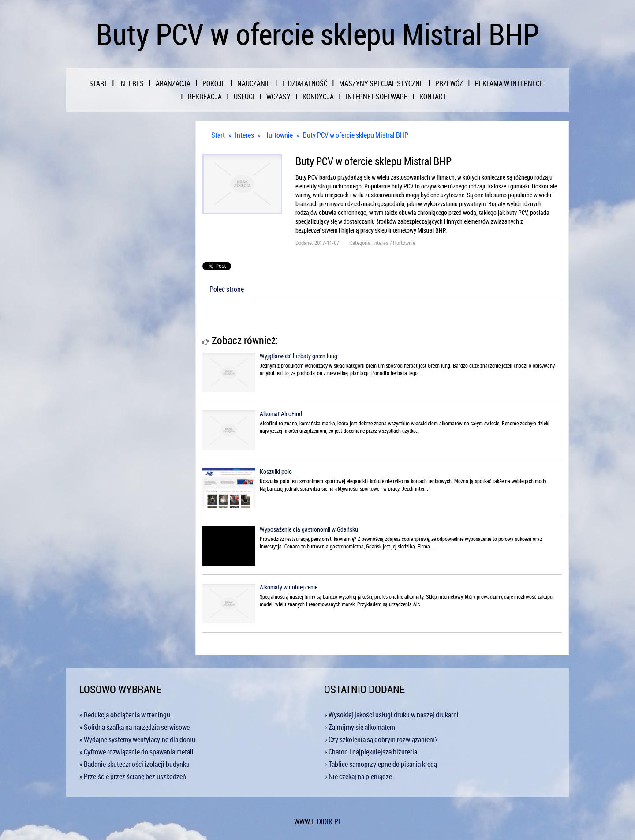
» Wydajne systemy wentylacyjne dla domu (137, 739)
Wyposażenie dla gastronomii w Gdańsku (309, 529)
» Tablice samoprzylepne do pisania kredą (381, 764)
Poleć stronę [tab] (227, 289)
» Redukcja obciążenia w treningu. (126, 715)
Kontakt (433, 97)
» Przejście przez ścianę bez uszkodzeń (133, 776)
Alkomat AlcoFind (281, 414)
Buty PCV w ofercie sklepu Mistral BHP (356, 135)
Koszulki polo (276, 471)
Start (218, 135)
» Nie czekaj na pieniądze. (359, 776)
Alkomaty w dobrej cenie (289, 587)
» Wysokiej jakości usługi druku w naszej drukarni (391, 715)
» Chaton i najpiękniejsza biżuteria (371, 752)
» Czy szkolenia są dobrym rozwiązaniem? (381, 739)
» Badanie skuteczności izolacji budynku (134, 764)
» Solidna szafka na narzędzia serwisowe (134, 727)
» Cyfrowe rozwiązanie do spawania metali (136, 752)
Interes (245, 135)
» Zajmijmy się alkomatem (360, 727)
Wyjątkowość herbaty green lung (299, 356)
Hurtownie (278, 135)
